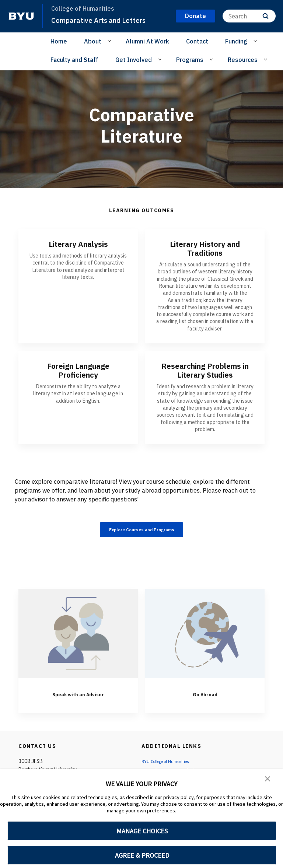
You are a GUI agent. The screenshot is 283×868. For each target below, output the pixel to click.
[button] (268, 780)
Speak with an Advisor (78, 696)
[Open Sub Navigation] (110, 41)
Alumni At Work (147, 41)
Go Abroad (205, 696)
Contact (197, 41)
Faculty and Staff (74, 60)
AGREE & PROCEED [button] (142, 855)
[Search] (249, 16)
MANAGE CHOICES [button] (142, 831)
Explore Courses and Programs (142, 531)
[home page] (21, 16)
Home (59, 41)
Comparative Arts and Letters (105, 20)
